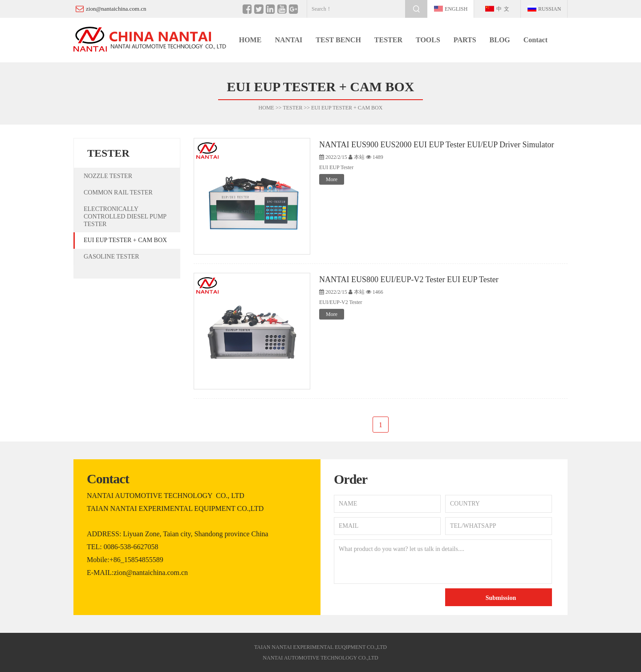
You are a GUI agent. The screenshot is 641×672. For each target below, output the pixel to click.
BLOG (500, 40)
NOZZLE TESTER (108, 176)
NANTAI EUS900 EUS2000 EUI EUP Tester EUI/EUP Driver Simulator (437, 145)
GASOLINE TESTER (112, 257)
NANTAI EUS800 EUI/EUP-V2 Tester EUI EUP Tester (409, 279)
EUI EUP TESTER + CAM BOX (347, 108)
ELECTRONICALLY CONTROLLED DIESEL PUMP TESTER (125, 217)
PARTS (465, 40)
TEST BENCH (338, 40)
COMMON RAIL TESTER (118, 192)
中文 (504, 9)
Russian (550, 9)
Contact (536, 40)
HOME (250, 40)
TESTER (388, 40)
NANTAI (288, 40)
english (456, 9)
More (332, 179)
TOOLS (428, 40)
